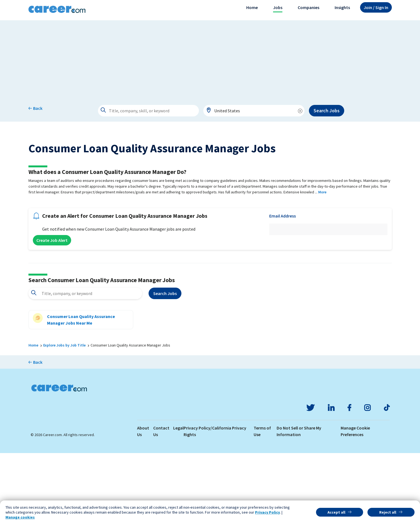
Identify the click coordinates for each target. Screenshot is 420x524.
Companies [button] (309, 7)
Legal (178, 499)
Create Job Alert (52, 311)
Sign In (376, 7)
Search (165, 364)
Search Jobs (327, 111)
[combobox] (254, 111)
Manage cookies (20, 517)
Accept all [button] (336, 512)
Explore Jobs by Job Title (64, 416)
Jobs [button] (278, 7)
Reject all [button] (388, 512)
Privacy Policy (267, 512)
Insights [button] (342, 7)
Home (252, 7)
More (322, 263)
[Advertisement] (210, 59)
